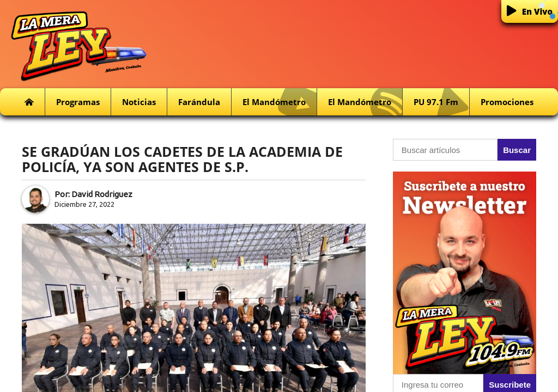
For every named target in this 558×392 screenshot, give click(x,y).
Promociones (507, 102)
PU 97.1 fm (441, 102)
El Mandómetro (280, 102)
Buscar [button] (517, 150)
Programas (78, 102)
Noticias (139, 102)
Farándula (199, 102)
